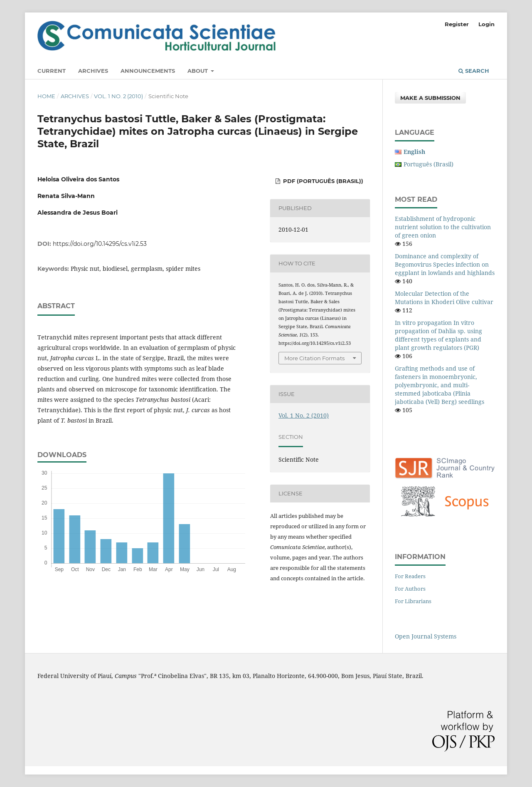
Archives (93, 71)
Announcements (148, 71)
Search (474, 71)
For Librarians (413, 601)
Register (457, 24)
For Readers (410, 576)
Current (52, 71)
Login (486, 24)
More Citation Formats (314, 358)
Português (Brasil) (429, 164)
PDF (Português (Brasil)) (322, 181)
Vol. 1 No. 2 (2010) (118, 96)
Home (46, 96)
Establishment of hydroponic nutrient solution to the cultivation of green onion (443, 227)
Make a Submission (430, 98)
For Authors (410, 589)
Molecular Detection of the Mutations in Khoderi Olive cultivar (444, 298)
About (198, 71)
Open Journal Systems (426, 636)
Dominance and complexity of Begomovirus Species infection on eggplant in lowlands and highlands (445, 264)
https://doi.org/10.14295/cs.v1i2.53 (100, 244)
